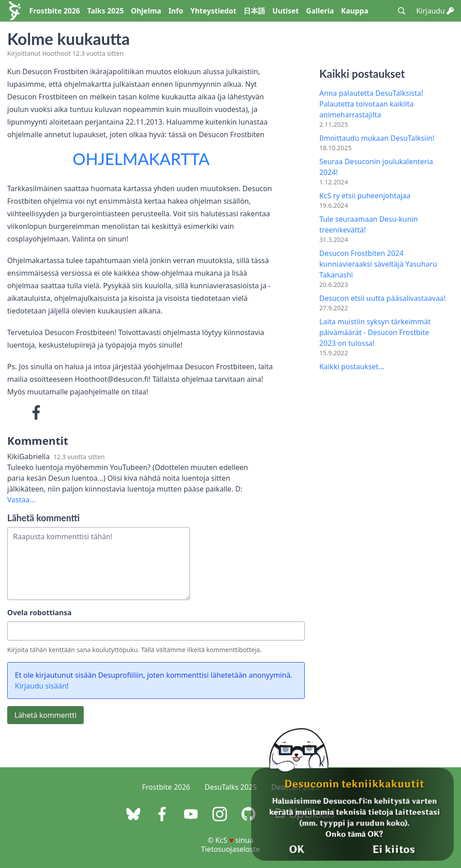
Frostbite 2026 (55, 11)
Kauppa (355, 11)
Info (176, 11)
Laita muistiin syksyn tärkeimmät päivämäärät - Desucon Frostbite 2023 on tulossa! (375, 332)
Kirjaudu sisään (41, 686)
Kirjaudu (435, 11)
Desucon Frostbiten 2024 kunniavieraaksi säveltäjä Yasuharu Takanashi (378, 264)
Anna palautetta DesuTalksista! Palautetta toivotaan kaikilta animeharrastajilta (371, 104)
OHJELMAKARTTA (141, 159)
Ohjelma (146, 11)
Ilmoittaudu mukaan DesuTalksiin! (377, 138)
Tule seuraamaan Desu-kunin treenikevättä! (368, 224)
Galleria (320, 11)
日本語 (254, 11)
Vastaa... (21, 500)
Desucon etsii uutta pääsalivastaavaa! (382, 298)
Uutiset (286, 11)
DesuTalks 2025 (231, 787)
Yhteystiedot (213, 11)
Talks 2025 (106, 11)
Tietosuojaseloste (231, 849)
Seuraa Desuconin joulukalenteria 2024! (376, 167)
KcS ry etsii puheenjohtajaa (365, 196)
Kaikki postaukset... (352, 367)
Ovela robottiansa (39, 613)
